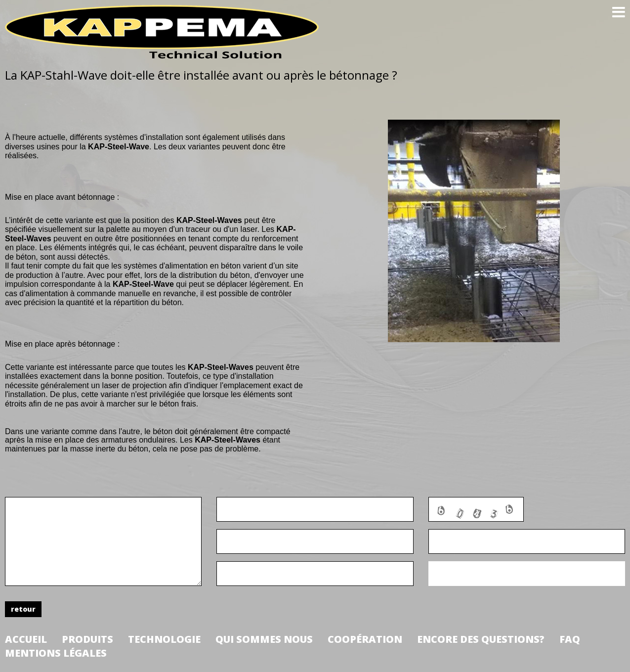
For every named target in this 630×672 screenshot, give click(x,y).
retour (23, 609)
